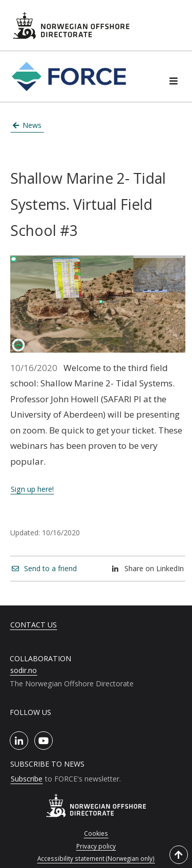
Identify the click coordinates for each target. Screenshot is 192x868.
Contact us (34, 625)
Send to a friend (44, 568)
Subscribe (27, 779)
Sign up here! (32, 489)
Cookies (96, 833)
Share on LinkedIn (148, 568)
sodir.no (24, 670)
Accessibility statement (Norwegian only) (96, 858)
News (27, 125)
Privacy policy (96, 846)
